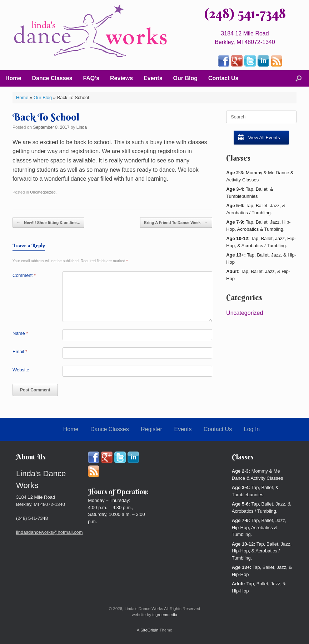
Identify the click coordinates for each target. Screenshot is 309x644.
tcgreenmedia (165, 615)
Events (153, 78)
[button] (298, 78)
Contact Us (223, 78)
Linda (82, 127)
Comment (24, 275)
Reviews (121, 78)
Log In (252, 429)
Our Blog (185, 78)
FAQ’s (91, 78)
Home (13, 78)
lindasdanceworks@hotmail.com (49, 532)
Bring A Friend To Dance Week (176, 223)
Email (20, 352)
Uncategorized (43, 192)
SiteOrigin (149, 630)
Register (151, 429)
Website (21, 370)
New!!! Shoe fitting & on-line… (48, 223)
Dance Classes (52, 78)
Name (20, 333)
